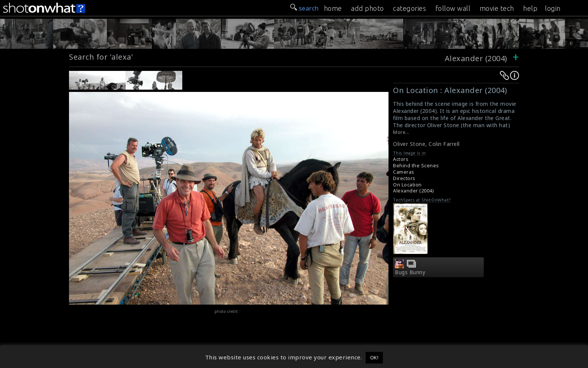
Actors (401, 159)
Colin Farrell (444, 144)
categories (409, 8)
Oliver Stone (409, 144)
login (553, 8)
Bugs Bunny (410, 272)
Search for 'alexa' (101, 57)
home (333, 8)
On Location (407, 185)
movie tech (497, 8)
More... (401, 132)
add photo (367, 8)
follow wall (453, 8)
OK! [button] (374, 357)
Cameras (404, 172)
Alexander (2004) (476, 58)
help (530, 8)
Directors (404, 178)
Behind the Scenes (416, 166)
